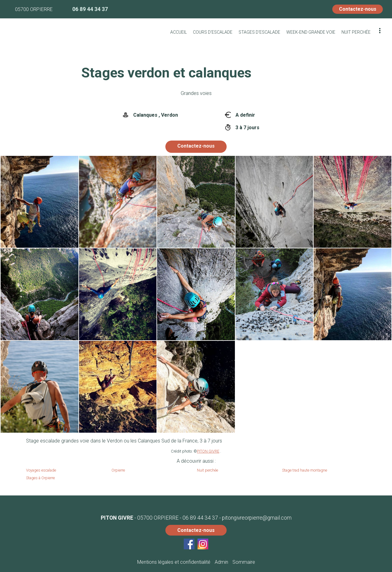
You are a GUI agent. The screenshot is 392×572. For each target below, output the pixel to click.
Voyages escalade (41, 470)
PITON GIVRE (208, 451)
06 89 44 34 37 (200, 518)
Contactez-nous (358, 9)
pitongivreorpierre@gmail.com (257, 518)
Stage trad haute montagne (305, 470)
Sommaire (244, 562)
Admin (221, 562)
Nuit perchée (207, 470)
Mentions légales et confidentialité (174, 562)
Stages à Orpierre (40, 478)
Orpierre (118, 470)
